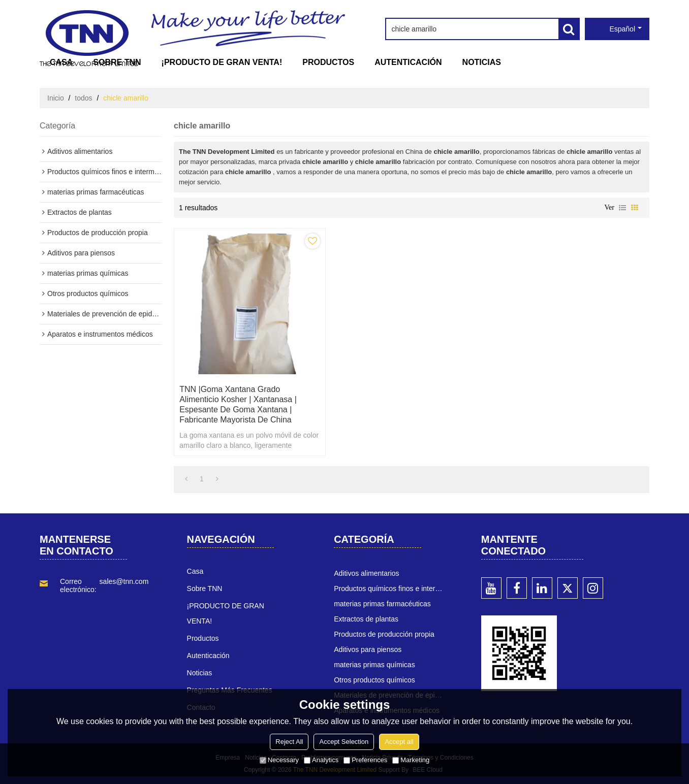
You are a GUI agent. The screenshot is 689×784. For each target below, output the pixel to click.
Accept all (399, 742)
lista (622, 208)
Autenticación (408, 62)
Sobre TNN (117, 62)
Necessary (279, 760)
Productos (328, 62)
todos (83, 98)
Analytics (321, 760)
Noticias (482, 62)
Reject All (289, 742)
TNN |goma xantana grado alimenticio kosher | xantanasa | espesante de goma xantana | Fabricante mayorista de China (238, 404)
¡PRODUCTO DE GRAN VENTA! (222, 62)
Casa (61, 62)
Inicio (56, 98)
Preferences (365, 760)
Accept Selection (344, 742)
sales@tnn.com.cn (129, 581)
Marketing (411, 760)
